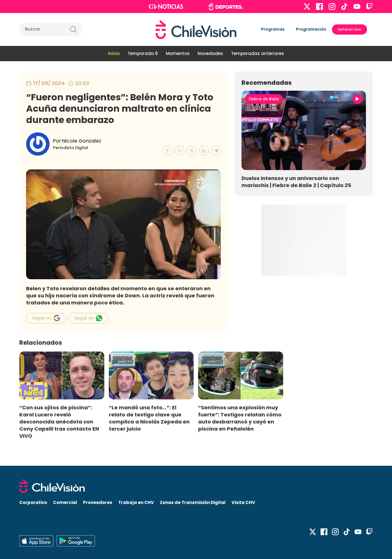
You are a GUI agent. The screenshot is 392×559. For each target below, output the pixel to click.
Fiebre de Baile (264, 99)
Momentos (178, 53)
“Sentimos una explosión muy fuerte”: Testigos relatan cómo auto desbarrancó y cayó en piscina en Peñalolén (240, 418)
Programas (273, 29)
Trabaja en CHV (136, 502)
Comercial (65, 502)
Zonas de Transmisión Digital (193, 502)
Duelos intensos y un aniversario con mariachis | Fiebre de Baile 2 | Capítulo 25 (296, 182)
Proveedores (98, 502)
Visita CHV (243, 502)
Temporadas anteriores (258, 53)
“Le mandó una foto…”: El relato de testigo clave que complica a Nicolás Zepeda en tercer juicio (149, 418)
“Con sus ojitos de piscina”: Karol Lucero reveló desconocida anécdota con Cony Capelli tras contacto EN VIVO (59, 422)
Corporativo (33, 502)
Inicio (114, 53)
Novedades (210, 53)
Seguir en (46, 318)
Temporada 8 (143, 53)
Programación (311, 29)
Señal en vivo (349, 29)
